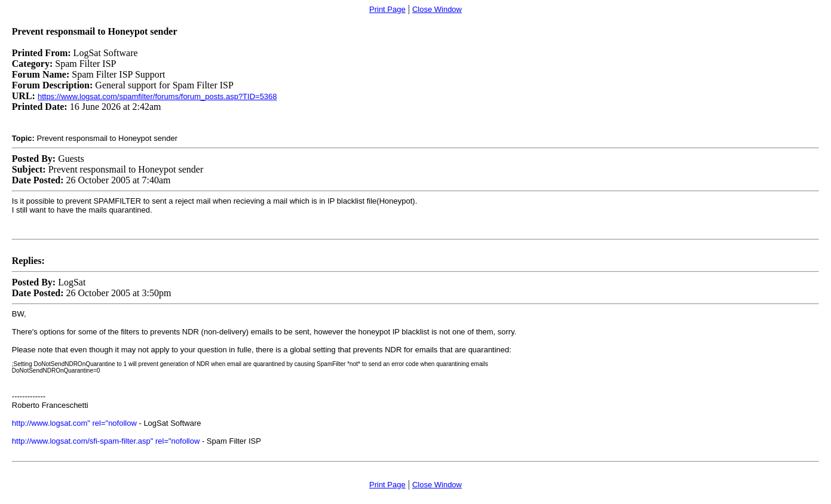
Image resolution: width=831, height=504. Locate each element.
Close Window (437, 9)
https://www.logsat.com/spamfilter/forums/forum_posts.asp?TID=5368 (157, 96)
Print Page (387, 9)
